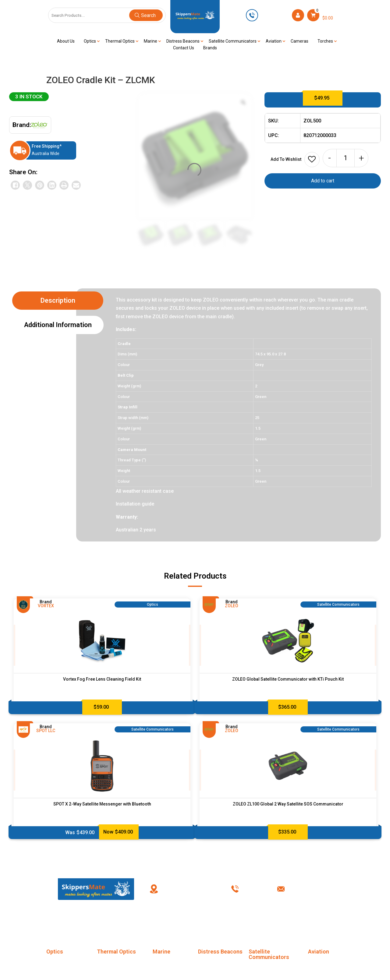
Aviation (274, 41)
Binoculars (57, 974)
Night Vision (165, 974)
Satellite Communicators (233, 41)
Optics (90, 41)
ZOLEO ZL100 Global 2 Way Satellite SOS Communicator (288, 804)
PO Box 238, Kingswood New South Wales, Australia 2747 (192, 889)
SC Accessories (265, 968)
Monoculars (58, 963)
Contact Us (184, 48)
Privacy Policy (261, 919)
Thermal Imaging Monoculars (114, 967)
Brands (210, 48)
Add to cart (323, 181)
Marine (151, 41)
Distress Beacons (183, 41)
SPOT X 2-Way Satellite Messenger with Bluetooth (102, 804)
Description (58, 300)
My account (171, 919)
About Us (66, 41)
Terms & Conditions (215, 919)
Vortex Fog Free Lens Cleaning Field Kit (102, 679)
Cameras (300, 41)
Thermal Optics (120, 41)
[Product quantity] (346, 158)
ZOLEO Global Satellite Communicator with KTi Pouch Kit (288, 679)
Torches (325, 41)
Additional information (58, 325)
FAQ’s (141, 919)
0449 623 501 (274, 15)
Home (87, 919)
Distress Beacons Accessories (216, 967)
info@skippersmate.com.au (317, 889)
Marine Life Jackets (172, 963)
